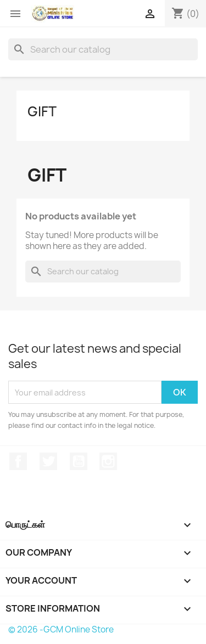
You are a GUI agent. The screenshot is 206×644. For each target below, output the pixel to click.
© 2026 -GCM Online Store (61, 629)
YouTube (79, 461)
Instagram (108, 461)
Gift (42, 111)
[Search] (103, 49)
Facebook (18, 461)
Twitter (48, 461)
